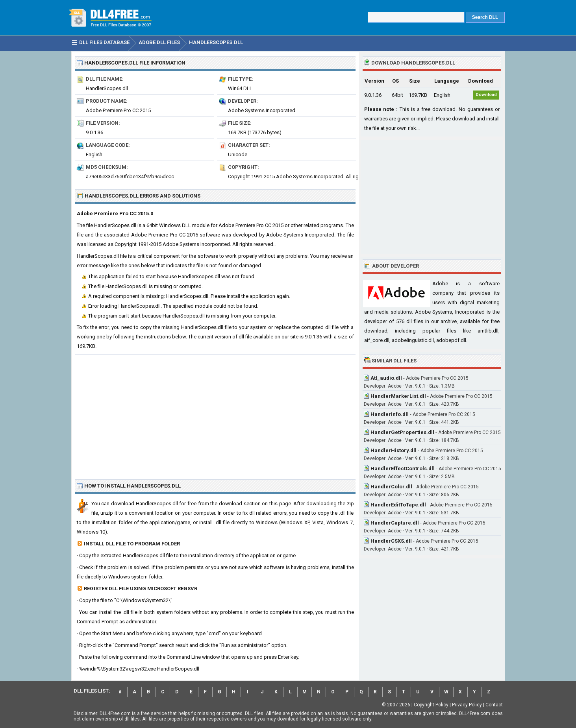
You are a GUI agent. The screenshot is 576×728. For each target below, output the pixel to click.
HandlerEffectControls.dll (403, 468)
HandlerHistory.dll (394, 450)
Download (486, 95)
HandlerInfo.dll (390, 414)
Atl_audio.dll (386, 378)
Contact (494, 705)
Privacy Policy (467, 705)
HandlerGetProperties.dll (402, 432)
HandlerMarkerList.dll (398, 396)
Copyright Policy (431, 705)
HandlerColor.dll (391, 487)
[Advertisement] (215, 414)
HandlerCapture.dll (395, 523)
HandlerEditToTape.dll (398, 505)
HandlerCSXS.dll (391, 541)
